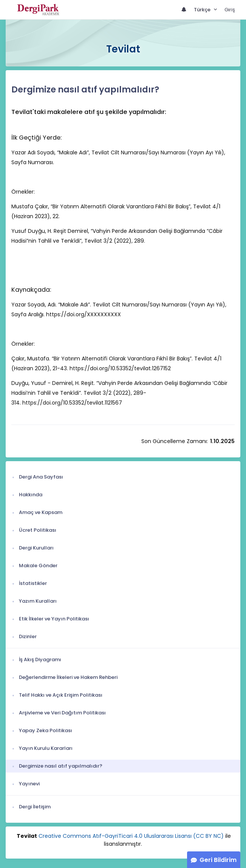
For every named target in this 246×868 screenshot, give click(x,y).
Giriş (230, 10)
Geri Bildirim (218, 860)
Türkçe (203, 10)
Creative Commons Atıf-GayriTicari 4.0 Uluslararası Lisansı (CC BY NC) (131, 836)
